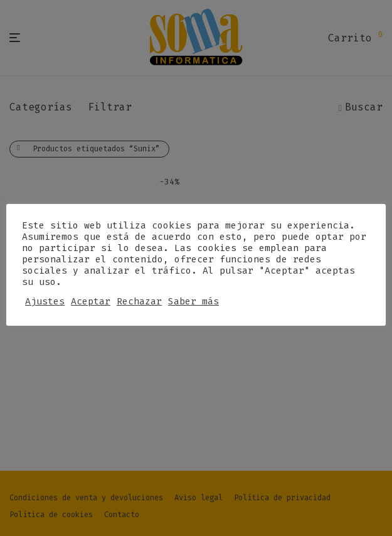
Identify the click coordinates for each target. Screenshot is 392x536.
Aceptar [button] (91, 301)
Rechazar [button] (139, 301)
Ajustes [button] (45, 301)
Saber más (193, 301)
